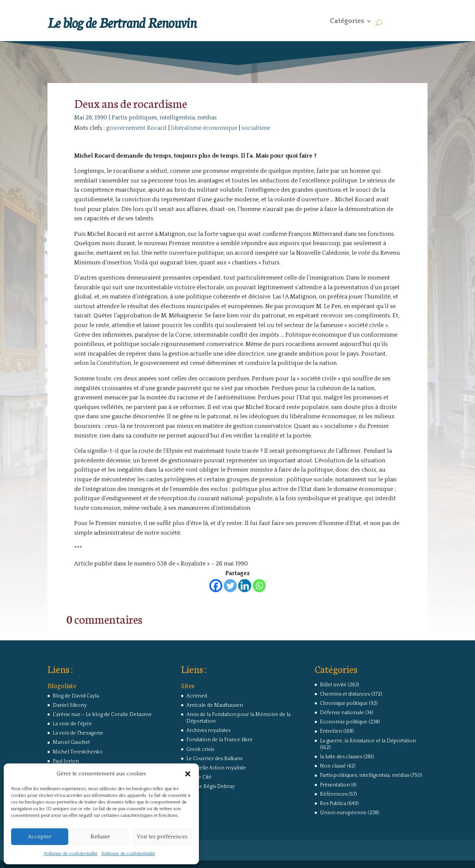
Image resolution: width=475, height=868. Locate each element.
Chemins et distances (345, 694)
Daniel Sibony (70, 705)
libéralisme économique (204, 128)
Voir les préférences (162, 837)
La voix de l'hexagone (78, 733)
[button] (188, 774)
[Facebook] (216, 586)
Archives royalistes (208, 730)
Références (334, 794)
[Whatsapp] (259, 586)
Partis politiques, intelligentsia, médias (164, 118)
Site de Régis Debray (210, 786)
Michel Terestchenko (78, 752)
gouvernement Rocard (136, 128)
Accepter (40, 837)
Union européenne (343, 813)
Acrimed (197, 696)
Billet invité (333, 685)
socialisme (256, 128)
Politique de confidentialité (71, 854)
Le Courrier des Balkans (214, 759)
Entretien (331, 731)
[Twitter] (230, 586)
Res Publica (333, 803)
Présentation (335, 785)
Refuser (100, 837)
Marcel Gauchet (71, 742)
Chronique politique (344, 703)
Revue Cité (199, 777)
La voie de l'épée (72, 724)
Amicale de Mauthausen (215, 705)
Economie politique (344, 722)
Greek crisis (200, 749)
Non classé (333, 766)
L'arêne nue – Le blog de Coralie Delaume (102, 714)
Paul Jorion (66, 761)
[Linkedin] (245, 586)
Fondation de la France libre (220, 740)
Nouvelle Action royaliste (216, 768)
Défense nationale (342, 713)
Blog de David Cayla (76, 696)
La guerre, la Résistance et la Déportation (368, 741)
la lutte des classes (341, 757)
